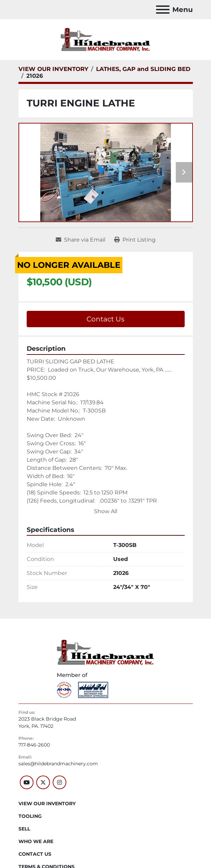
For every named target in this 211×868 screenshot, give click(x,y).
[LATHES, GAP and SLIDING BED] (143, 69)
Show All (106, 511)
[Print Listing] (135, 240)
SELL (24, 829)
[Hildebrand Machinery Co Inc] (105, 652)
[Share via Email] (81, 240)
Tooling (30, 816)
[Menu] (163, 10)
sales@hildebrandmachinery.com (58, 764)
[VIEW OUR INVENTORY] (53, 69)
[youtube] (27, 782)
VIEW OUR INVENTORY (47, 804)
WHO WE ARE (36, 841)
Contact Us (105, 319)
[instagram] (60, 782)
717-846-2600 (34, 745)
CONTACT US (35, 854)
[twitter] (43, 782)
